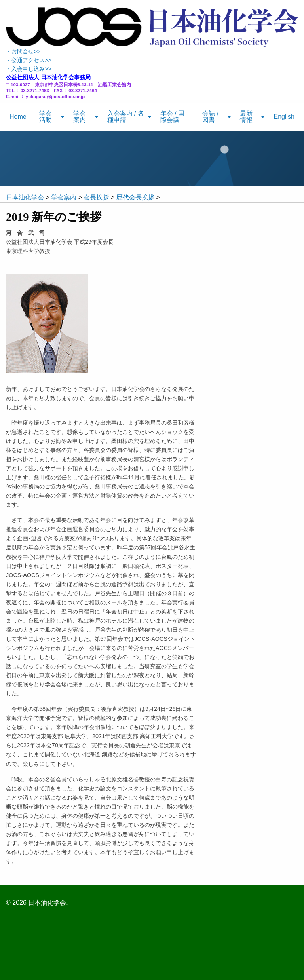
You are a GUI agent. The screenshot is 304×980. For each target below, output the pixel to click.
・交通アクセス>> (29, 60)
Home (18, 117)
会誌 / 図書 (210, 117)
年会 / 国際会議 (172, 117)
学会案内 (80, 117)
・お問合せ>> (23, 51)
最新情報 (246, 117)
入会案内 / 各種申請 (126, 117)
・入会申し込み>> (29, 69)
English (284, 117)
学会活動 (46, 117)
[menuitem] (18, 117)
